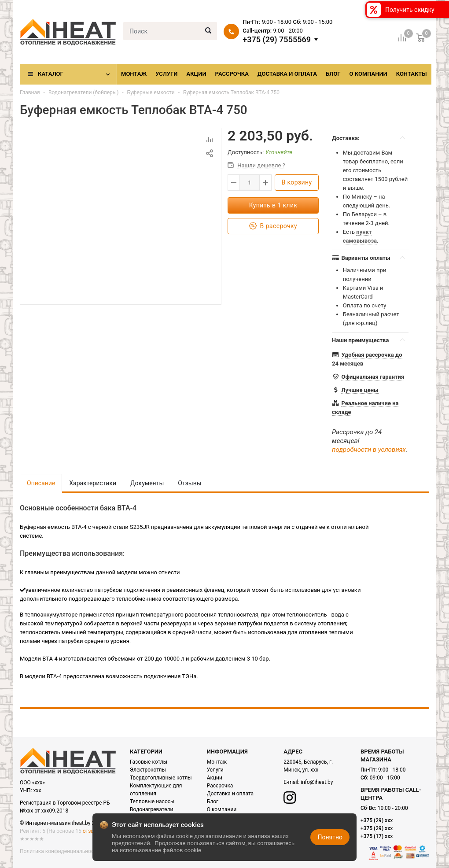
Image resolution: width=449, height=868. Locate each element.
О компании (368, 74)
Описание (41, 483)
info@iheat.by (317, 782)
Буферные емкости (152, 92)
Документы (147, 483)
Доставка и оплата (287, 74)
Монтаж (134, 74)
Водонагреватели (151, 809)
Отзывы (190, 483)
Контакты (412, 74)
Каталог (51, 74)
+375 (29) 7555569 (277, 40)
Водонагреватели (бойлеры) (83, 92)
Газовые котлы (149, 762)
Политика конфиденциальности (60, 851)
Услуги (166, 74)
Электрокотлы (148, 770)
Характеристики (93, 483)
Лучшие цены (360, 390)
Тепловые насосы (152, 802)
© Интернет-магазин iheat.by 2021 (62, 823)
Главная (30, 92)
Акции (196, 74)
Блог (333, 74)
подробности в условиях (369, 450)
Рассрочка (232, 74)
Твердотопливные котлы (161, 778)
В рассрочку (273, 226)
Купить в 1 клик (273, 205)
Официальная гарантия (373, 377)
